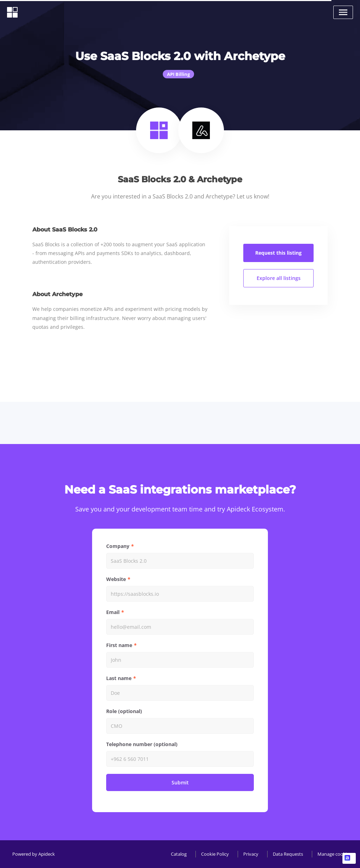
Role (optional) (124, 711)
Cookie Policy (215, 854)
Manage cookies (334, 854)
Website (116, 579)
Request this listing (278, 253)
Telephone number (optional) (142, 744)
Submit (180, 782)
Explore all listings (279, 278)
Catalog (179, 854)
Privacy (251, 854)
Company (118, 546)
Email (113, 612)
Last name (119, 678)
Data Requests (288, 854)
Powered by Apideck (34, 854)
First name (119, 645)
